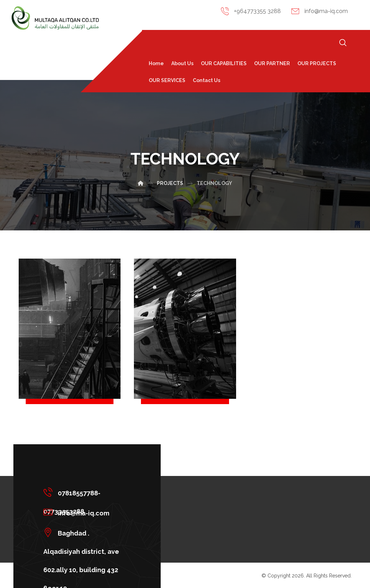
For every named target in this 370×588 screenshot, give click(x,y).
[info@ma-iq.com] (85, 512)
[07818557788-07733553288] (85, 492)
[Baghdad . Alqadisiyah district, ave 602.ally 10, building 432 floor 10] (85, 532)
